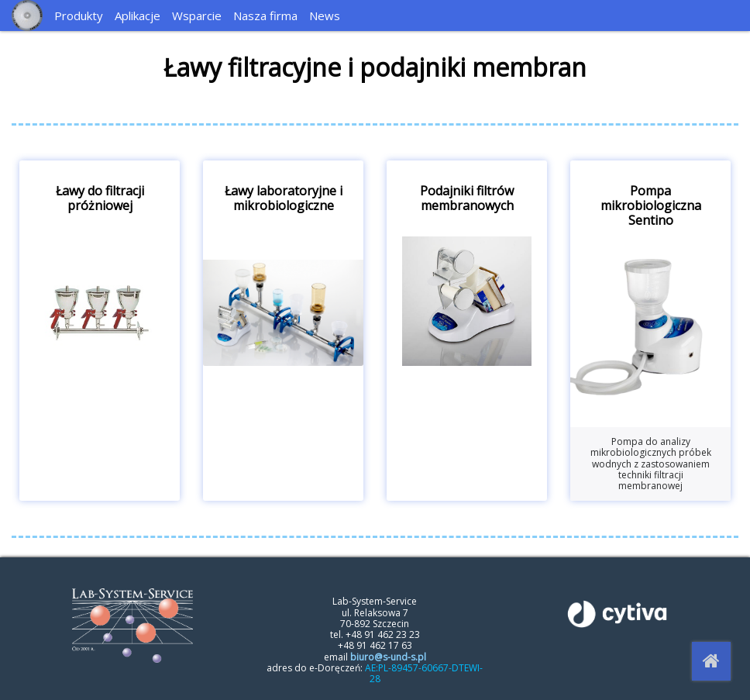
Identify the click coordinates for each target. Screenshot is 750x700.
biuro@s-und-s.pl (388, 657)
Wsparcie (197, 16)
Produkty (79, 16)
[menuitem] (81, 16)
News (325, 16)
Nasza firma (265, 16)
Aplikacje (138, 16)
